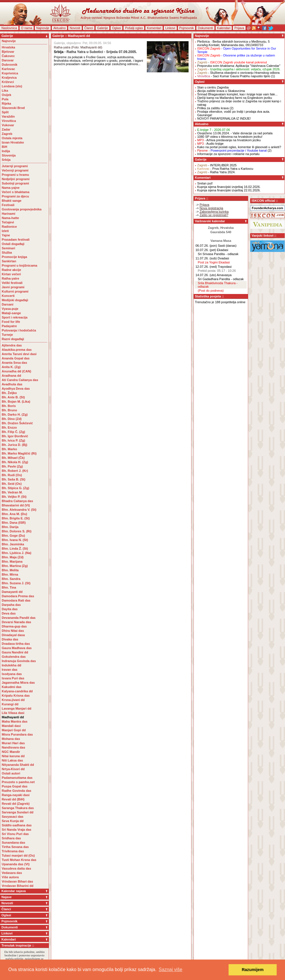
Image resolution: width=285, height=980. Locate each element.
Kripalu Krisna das (16, 696)
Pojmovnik (187, 28)
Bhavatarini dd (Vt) (16, 505)
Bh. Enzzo (9, 427)
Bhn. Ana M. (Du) (14, 514)
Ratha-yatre (11, 278)
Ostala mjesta (12, 138)
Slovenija (9, 155)
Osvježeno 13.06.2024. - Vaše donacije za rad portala (235, 133)
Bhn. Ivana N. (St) (15, 540)
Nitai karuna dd (13, 756)
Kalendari (224, 28)
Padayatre (9, 326)
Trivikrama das (13, 851)
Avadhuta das (12, 384)
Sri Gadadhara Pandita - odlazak (221, 279)
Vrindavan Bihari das (17, 881)
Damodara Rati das (16, 600)
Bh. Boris (9, 406)
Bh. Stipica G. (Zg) (15, 488)
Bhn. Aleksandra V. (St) (19, 510)
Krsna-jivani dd (13, 700)
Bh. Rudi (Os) (12, 475)
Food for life (11, 322)
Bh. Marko (9, 449)
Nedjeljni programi (16, 179)
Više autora (10, 877)
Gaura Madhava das (17, 648)
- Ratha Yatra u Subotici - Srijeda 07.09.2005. (95, 52)
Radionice (9, 227)
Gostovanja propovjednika (22, 209)
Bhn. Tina (9, 587)
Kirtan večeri (11, 274)
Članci (89, 28)
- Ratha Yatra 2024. (216, 172)
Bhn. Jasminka (13, 544)
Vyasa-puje (10, 309)
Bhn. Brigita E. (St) (16, 518)
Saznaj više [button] (170, 969)
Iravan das (9, 670)
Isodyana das (12, 674)
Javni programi (13, 287)
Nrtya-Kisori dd (13, 769)
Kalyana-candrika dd (17, 691)
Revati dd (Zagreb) (16, 804)
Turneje (7, 335)
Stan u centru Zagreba (213, 87)
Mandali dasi (11, 726)
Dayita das (10, 609)
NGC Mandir (11, 752)
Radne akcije (11, 270)
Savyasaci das (13, 817)
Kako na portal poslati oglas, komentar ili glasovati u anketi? (239, 147)
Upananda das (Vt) (16, 864)
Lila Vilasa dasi (13, 713)
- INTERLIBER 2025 (217, 165)
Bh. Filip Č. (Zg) (13, 432)
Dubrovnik (9, 65)
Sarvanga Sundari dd (18, 812)
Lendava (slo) (12, 86)
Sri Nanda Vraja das (17, 830)
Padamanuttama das (17, 778)
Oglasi (116, 28)
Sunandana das (13, 843)
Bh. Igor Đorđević (15, 436)
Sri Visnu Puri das (15, 834)
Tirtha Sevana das (15, 847)
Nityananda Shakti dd (18, 765)
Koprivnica (10, 73)
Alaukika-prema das (17, 350)
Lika (5, 91)
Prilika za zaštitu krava (213, 108)
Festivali (8, 205)
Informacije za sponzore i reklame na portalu (228, 154)
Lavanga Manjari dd (17, 708)
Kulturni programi (15, 291)
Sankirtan (9, 261)
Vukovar (8, 125)
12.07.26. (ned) (206, 267)
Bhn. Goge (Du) (13, 536)
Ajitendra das (12, 345)
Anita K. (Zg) (11, 367)
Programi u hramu (15, 175)
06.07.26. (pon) (206, 246)
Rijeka (6, 103)
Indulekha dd (12, 665)
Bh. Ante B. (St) (13, 397)
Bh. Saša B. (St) (14, 479)
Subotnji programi (15, 183)
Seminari (8, 248)
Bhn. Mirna (10, 574)
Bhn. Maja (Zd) (13, 557)
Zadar (6, 129)
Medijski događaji (15, 300)
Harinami (8, 214)
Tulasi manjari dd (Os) (18, 855)
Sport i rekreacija (15, 317)
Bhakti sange (12, 201)
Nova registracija (211, 208)
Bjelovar (8, 52)
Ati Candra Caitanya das (20, 380)
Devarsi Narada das (16, 622)
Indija (6, 151)
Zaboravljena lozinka (214, 212)
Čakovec (8, 56)
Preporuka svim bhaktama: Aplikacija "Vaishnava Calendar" (239, 66)
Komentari (154, 28)
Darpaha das (11, 605)
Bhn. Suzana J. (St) (16, 583)
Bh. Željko (9, 393)
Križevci (8, 82)
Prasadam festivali (16, 240)
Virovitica (9, 121)
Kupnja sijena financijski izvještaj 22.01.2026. (229, 190)
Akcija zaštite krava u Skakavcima (221, 91)
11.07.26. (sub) (206, 258)
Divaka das (10, 639)
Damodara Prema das (18, 596)
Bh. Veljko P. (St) (14, 497)
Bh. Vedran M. (12, 492)
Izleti (5, 231)
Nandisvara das (13, 747)
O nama (27, 28)
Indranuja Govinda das (19, 661)
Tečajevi (8, 222)
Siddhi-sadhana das (17, 825)
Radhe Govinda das (17, 791)
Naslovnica (9, 28)
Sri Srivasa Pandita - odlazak (218, 254)
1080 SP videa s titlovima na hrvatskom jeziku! (230, 137)
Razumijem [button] (253, 970)
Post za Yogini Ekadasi (214, 262)
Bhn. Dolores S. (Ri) (17, 531)
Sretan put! (205, 183)
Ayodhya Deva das (16, 389)
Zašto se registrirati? (214, 215)
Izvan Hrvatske (13, 142)
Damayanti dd (12, 592)
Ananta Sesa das (14, 363)
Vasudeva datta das (16, 868)
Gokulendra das (14, 657)
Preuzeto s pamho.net (18, 782)
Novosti (75, 28)
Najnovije (43, 28)
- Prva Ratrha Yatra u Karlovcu (225, 169)
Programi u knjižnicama (19, 265)
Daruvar (8, 60)
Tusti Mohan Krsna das (19, 860)
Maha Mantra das (15, 721)
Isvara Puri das (13, 678)
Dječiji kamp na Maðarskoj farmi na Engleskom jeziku (235, 98)
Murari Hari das (13, 743)
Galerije (102, 28)
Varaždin (8, 116)
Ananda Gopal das (16, 358)
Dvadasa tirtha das (16, 644)
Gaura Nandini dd (15, 652)
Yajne (6, 235)
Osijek (6, 95)
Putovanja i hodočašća (19, 330)
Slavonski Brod (13, 108)
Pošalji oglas (134, 28)
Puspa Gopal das (15, 786)
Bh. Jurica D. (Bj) (15, 445)
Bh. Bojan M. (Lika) (16, 402)
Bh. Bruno (9, 410)
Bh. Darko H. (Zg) (15, 414)
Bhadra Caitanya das (17, 501)
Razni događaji (13, 339)
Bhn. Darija (10, 527)
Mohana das (11, 739)
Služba (7, 252)
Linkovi (170, 28)
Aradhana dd (11, 376)
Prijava (239, 28)
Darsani (7, 304)
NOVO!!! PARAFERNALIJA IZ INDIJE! (224, 118)
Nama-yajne (11, 188)
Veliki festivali (12, 283)
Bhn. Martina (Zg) (15, 566)
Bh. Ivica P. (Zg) (13, 440)
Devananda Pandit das (19, 618)
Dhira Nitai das (13, 631)
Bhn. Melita (10, 570)
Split (5, 112)
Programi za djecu (15, 196)
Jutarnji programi (15, 166)
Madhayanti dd (13, 717)
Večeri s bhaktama (16, 192)
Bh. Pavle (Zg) (12, 466)
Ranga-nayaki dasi (16, 795)
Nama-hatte (10, 218)
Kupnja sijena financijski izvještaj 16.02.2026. (229, 187)
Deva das (9, 613)
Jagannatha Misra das (18, 683)
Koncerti (8, 296)
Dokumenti (205, 28)
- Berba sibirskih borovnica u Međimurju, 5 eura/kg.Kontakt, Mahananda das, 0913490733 (233, 43)
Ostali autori (11, 773)
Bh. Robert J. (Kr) (15, 471)
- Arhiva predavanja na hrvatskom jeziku (229, 140)
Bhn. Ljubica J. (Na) (17, 553)
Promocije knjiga (14, 257)
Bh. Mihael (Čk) (13, 458)
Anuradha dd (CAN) (16, 371)
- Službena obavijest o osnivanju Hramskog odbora (238, 73)
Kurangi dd (10, 704)
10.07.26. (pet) (206, 250)
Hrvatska (8, 47)
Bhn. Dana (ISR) (14, 523)
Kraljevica (9, 78)
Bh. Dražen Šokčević (17, 423)
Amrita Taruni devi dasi (20, 354)
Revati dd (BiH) (13, 799)
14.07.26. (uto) (206, 275)
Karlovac (8, 69)
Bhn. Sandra (11, 579)
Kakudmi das (12, 687)
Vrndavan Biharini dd (18, 886)
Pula (5, 99)
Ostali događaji (13, 244)
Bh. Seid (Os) (12, 484)
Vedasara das (12, 873)
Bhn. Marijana (12, 561)
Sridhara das (11, 838)
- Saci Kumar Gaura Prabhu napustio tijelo (234, 76)
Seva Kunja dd (13, 821)
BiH (4, 147)
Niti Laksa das (12, 760)
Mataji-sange (11, 313)
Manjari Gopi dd (14, 730)
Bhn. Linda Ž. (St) (15, 549)
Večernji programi (15, 170)
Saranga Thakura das (18, 808)
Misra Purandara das (17, 734)
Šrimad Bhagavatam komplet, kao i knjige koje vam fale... (237, 94)
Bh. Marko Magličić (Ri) (19, 453)
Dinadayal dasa (13, 635)
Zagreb (7, 134)
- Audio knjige (210, 144)
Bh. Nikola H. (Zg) (15, 462)
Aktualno (59, 28)
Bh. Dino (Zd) (12, 419)
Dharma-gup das (14, 626)
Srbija (6, 160)
